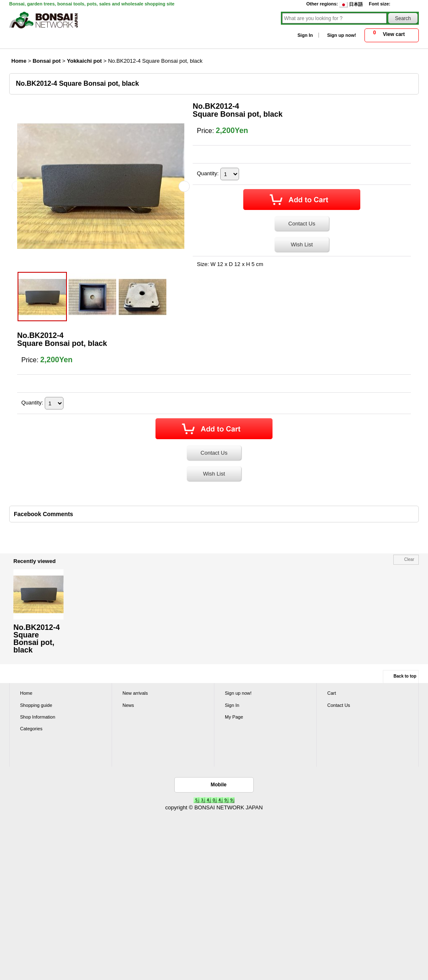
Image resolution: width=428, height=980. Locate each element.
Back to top (405, 676)
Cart (332, 693)
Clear (409, 559)
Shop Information (38, 717)
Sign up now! (342, 35)
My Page (234, 717)
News (128, 705)
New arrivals (135, 693)
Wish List (302, 244)
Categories (31, 729)
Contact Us (302, 224)
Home (26, 693)
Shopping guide (36, 705)
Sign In (305, 35)
